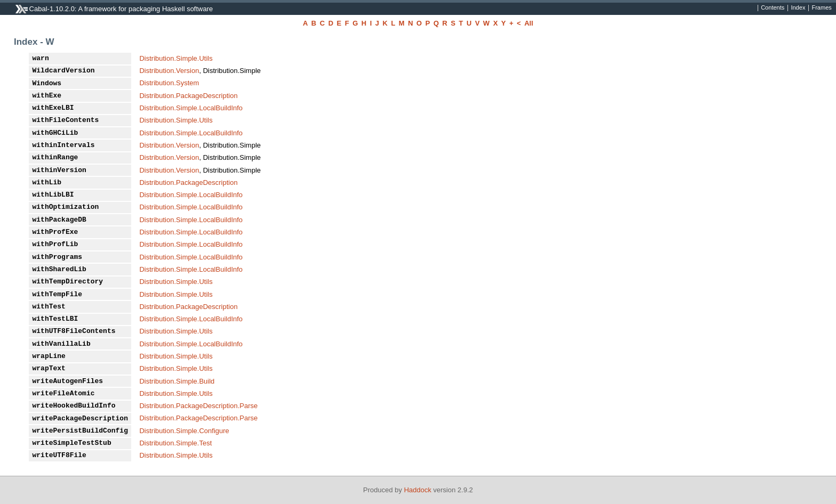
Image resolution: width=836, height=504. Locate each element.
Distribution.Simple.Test (175, 443)
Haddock (418, 490)
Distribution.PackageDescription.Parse (198, 406)
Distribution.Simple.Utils (176, 58)
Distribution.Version (169, 71)
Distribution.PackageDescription (188, 96)
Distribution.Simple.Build (177, 381)
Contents (773, 8)
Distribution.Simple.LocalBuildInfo (191, 108)
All (529, 23)
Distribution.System (169, 83)
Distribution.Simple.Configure (184, 431)
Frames (821, 8)
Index (798, 8)
